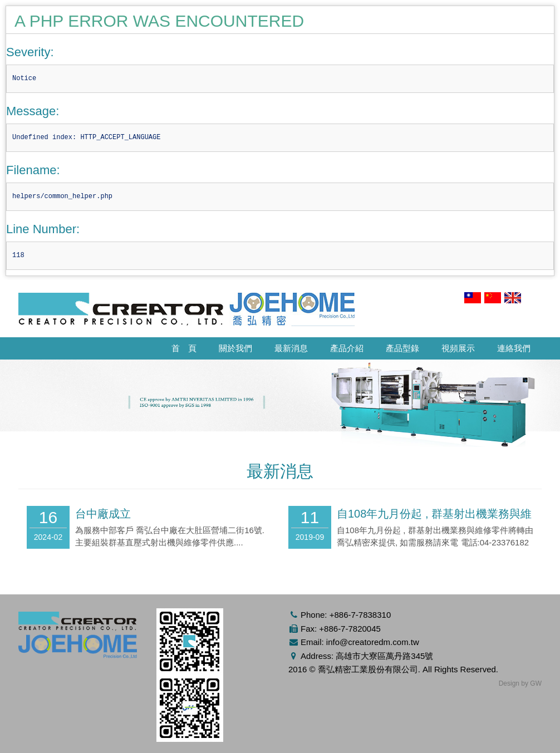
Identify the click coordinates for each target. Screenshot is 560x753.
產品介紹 (347, 348)
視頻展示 (458, 348)
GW (536, 683)
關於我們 (235, 348)
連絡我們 (514, 348)
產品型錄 (402, 348)
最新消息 (291, 348)
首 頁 (184, 348)
